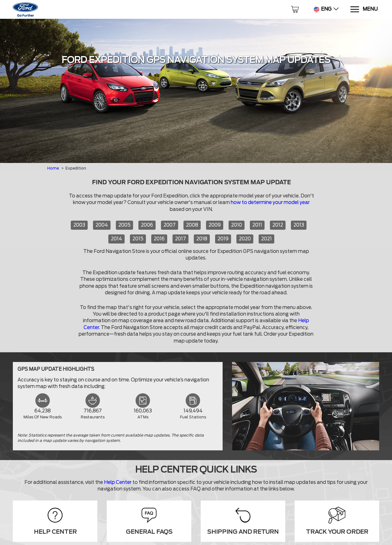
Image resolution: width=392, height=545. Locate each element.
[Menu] (364, 10)
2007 (170, 225)
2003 (79, 225)
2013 (299, 225)
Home (53, 168)
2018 (202, 239)
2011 (257, 225)
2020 (245, 239)
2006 (147, 225)
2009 (215, 225)
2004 (102, 225)
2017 (181, 239)
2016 (159, 239)
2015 (138, 239)
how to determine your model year (270, 202)
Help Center (118, 482)
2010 (237, 225)
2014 (116, 239)
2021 (266, 239)
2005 (124, 225)
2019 (223, 239)
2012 (278, 225)
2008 (192, 225)
